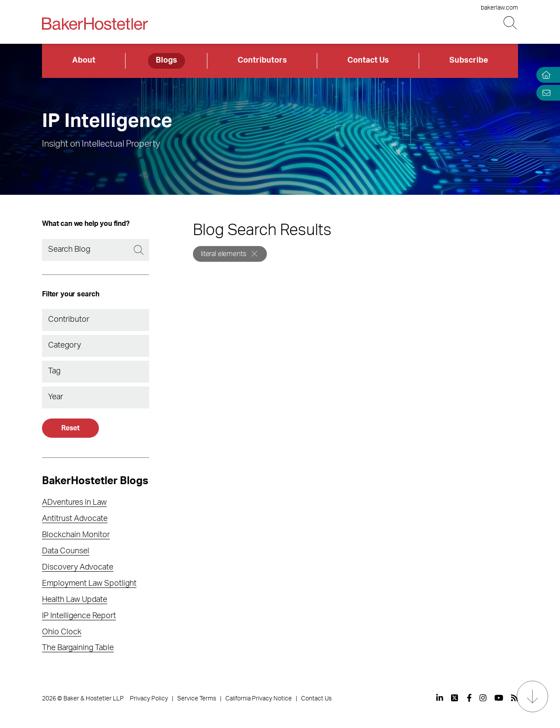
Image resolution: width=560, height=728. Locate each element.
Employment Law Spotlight (89, 584)
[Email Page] (544, 93)
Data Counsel (66, 551)
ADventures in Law (74, 503)
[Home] (544, 75)
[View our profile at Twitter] (455, 698)
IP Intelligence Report (79, 616)
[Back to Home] (95, 24)
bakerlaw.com (499, 8)
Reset (70, 428)
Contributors (262, 60)
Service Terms (197, 699)
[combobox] (96, 320)
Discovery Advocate (78, 567)
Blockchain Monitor (76, 535)
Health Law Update (75, 600)
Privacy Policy (149, 699)
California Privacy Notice (259, 699)
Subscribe (469, 60)
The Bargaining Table (78, 648)
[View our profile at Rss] (514, 698)
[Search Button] (511, 23)
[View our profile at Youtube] (499, 698)
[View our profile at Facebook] (469, 698)
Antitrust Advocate (75, 519)
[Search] (96, 250)
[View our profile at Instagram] (483, 698)
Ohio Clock (62, 632)
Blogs (166, 60)
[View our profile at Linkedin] (440, 698)
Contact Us (368, 60)
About (84, 60)
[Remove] (254, 254)
